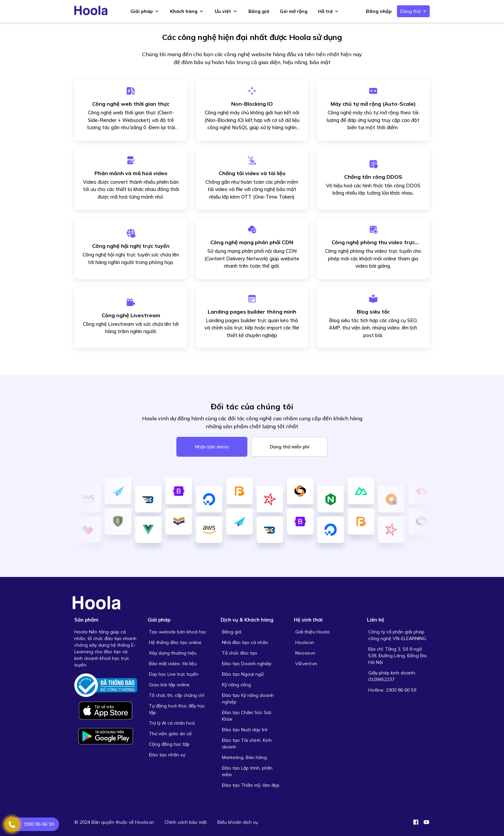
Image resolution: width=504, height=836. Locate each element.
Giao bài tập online (169, 685)
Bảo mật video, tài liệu (173, 664)
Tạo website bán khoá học (178, 632)
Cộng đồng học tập (169, 744)
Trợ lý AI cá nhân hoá (172, 723)
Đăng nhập (379, 11)
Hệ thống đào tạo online (175, 642)
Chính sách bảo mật (186, 822)
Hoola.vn (305, 642)
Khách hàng (187, 11)
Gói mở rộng (294, 11)
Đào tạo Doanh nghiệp (247, 664)
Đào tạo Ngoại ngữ (243, 674)
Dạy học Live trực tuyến (174, 674)
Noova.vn (305, 653)
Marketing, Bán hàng (244, 757)
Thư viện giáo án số (170, 734)
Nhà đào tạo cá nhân (245, 642)
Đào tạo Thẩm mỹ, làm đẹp (251, 785)
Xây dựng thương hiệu (173, 653)
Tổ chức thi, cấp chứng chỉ (177, 695)
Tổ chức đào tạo (240, 653)
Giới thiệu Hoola (312, 632)
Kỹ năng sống (236, 685)
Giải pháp (145, 11)
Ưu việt (226, 11)
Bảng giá (259, 11)
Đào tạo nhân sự (167, 755)
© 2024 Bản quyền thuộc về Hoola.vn (114, 822)
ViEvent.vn (306, 664)
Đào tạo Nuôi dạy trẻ (245, 730)
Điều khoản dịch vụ (238, 822)
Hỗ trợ (329, 11)
